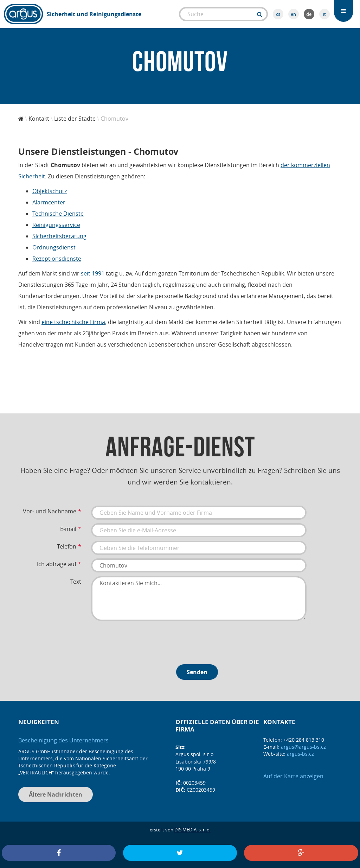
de (309, 14)
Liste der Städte (75, 119)
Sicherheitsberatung (59, 236)
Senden (197, 672)
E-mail (68, 529)
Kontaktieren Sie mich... (199, 598)
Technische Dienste (58, 214)
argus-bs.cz (300, 754)
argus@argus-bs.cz (303, 747)
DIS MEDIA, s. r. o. (192, 830)
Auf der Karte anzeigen (293, 776)
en (293, 14)
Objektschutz (50, 191)
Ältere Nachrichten (56, 794)
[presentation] (144, 640)
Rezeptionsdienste (57, 259)
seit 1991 (93, 273)
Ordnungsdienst (54, 247)
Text (76, 582)
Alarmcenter (49, 202)
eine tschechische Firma (73, 322)
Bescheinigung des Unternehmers (63, 740)
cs (278, 14)
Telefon (67, 546)
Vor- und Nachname (50, 511)
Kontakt (39, 119)
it (324, 14)
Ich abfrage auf (57, 564)
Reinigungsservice (56, 225)
